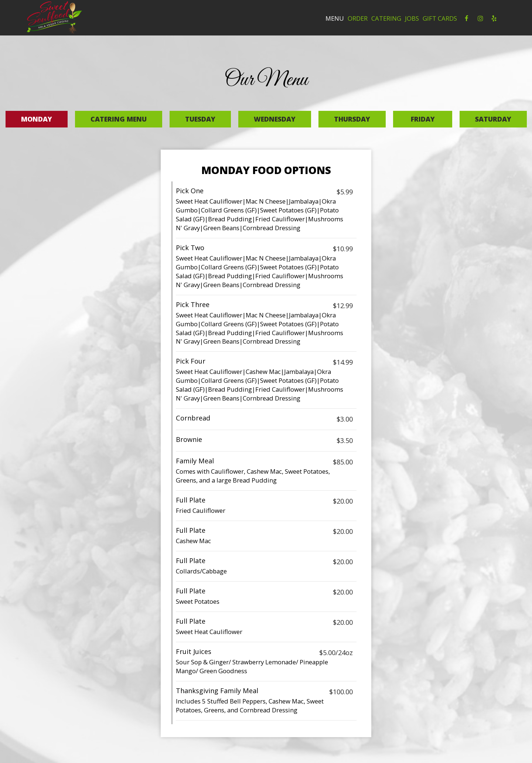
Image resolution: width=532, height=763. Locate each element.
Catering (386, 18)
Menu (335, 18)
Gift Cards (440, 18)
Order (358, 18)
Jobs (412, 18)
